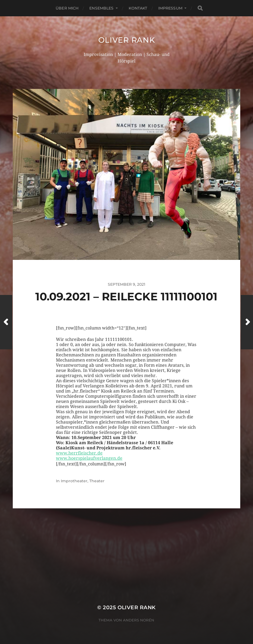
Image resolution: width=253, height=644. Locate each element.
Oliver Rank (127, 40)
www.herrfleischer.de (79, 453)
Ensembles (101, 8)
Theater (97, 481)
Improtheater (74, 481)
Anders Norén (139, 620)
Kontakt (138, 8)
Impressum (170, 8)
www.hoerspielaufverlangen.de (89, 458)
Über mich (67, 8)
